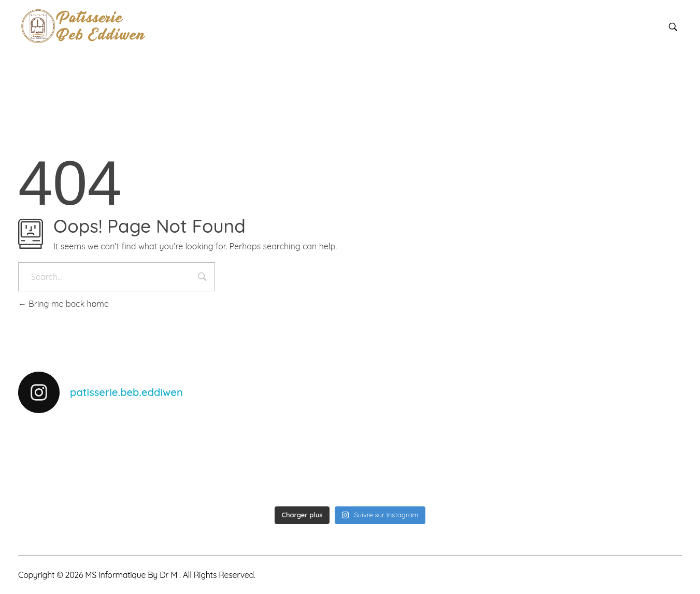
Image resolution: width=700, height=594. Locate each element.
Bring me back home (63, 304)
